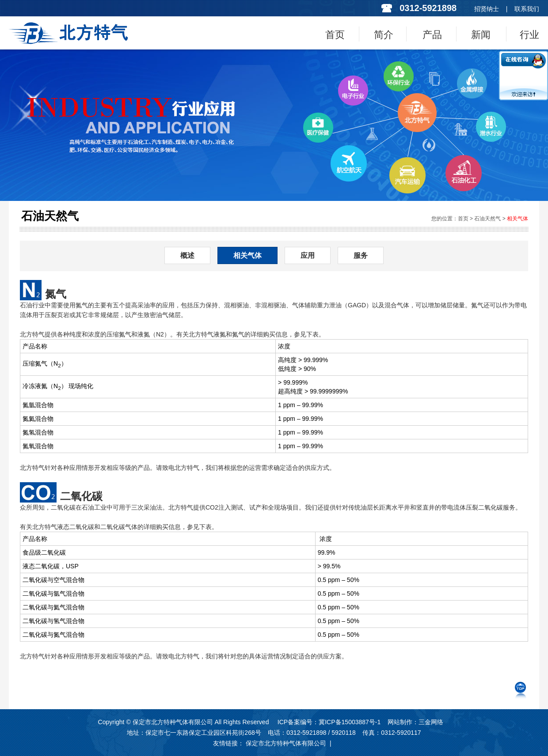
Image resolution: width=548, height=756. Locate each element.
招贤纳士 (487, 9)
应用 (308, 255)
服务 (361, 255)
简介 (384, 35)
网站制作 (400, 722)
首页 (335, 35)
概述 (187, 255)
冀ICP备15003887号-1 (350, 722)
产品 (432, 35)
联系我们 (527, 9)
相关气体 (518, 219)
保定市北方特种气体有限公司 (286, 743)
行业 (529, 35)
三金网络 (431, 722)
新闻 (481, 35)
